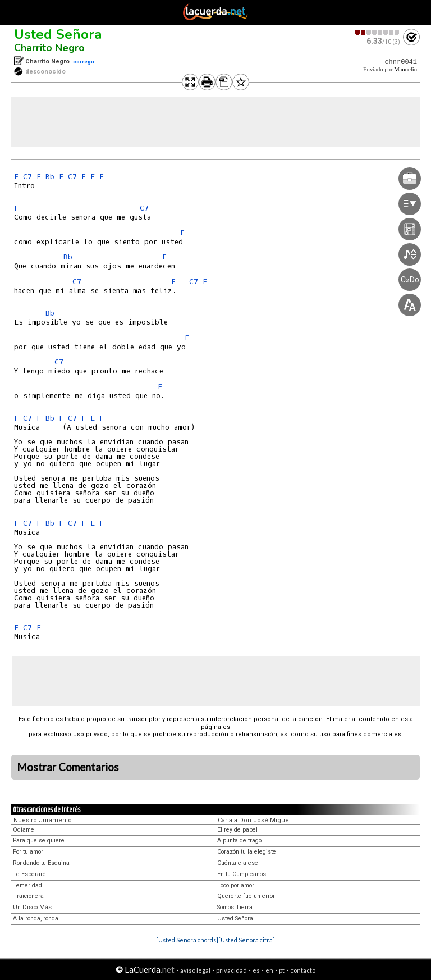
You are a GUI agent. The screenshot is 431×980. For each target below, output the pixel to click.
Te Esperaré (29, 874)
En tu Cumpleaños (242, 874)
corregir (84, 61)
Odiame (24, 830)
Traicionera (28, 896)
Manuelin (405, 69)
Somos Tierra (235, 907)
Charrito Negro (49, 48)
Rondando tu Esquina (41, 863)
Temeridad (27, 885)
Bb (50, 177)
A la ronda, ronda (36, 919)
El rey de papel (237, 830)
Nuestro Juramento (43, 820)
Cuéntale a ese (238, 863)
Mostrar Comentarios (68, 767)
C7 (27, 177)
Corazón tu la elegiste (247, 852)
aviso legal (195, 970)
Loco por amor (236, 885)
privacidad (231, 970)
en (269, 970)
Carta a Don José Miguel (254, 820)
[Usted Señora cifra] (247, 940)
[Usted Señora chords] (187, 940)
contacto (303, 970)
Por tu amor (28, 852)
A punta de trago (239, 840)
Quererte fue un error (246, 896)
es (256, 970)
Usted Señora (58, 34)
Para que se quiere (39, 840)
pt (282, 970)
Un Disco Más (32, 907)
